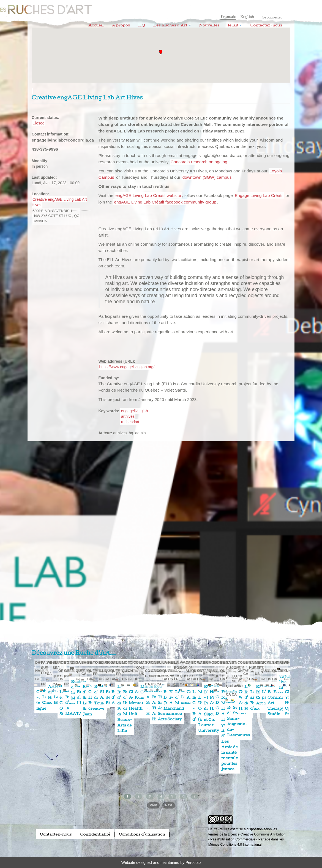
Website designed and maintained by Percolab (161, 862)
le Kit (235, 25)
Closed (39, 123)
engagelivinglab (134, 411)
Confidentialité (95, 834)
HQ (142, 25)
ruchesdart (130, 422)
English (247, 17)
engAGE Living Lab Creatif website (148, 195)
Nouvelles (209, 25)
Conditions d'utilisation (142, 834)
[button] (161, 53)
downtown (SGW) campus (207, 177)
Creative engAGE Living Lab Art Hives (59, 202)
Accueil (96, 25)
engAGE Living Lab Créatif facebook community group (165, 202)
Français (228, 17)
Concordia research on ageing (199, 162)
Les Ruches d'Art (69, 7)
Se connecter (272, 17)
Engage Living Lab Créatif (259, 195)
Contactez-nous (266, 25)
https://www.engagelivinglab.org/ (127, 367)
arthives (128, 416)
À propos (121, 25)
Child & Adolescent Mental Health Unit (140, 703)
